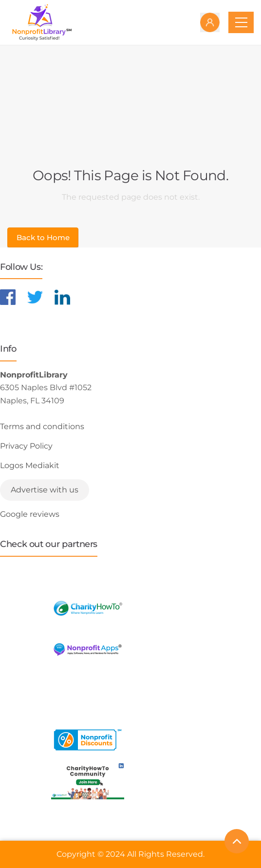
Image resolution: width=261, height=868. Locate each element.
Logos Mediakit (30, 465)
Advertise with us (45, 490)
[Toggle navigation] (241, 22)
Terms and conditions (42, 426)
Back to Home (43, 237)
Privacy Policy (26, 446)
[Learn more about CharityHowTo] (88, 608)
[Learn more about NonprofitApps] (88, 650)
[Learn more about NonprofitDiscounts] (88, 740)
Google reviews (30, 514)
